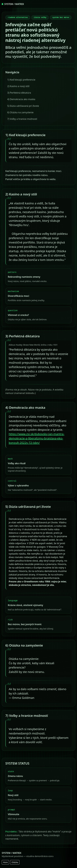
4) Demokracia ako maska (21, 99)
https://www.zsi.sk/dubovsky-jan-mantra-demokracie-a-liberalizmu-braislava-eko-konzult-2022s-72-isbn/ (37, 438)
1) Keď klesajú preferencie (21, 80)
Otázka (15, 862)
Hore (5, 862)
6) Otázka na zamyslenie (20, 112)
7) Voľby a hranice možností (22, 119)
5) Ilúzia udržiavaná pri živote (23, 106)
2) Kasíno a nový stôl (18, 86)
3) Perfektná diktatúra (19, 93)
